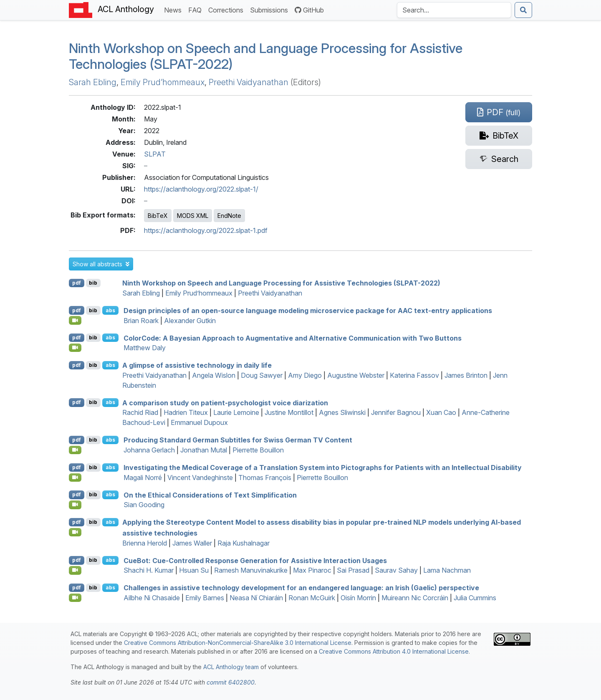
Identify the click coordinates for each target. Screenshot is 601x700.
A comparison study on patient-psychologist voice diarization (225, 402)
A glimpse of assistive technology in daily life (197, 365)
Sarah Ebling (93, 82)
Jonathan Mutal (204, 450)
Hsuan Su (194, 570)
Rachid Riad (140, 412)
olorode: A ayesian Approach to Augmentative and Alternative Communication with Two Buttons (293, 338)
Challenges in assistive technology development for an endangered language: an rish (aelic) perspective (301, 588)
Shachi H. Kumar (149, 570)
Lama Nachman (447, 570)
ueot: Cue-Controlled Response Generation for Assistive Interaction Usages (255, 560)
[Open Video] (75, 320)
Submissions (271, 9)
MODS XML (193, 216)
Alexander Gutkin (190, 321)
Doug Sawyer (262, 375)
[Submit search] (523, 10)
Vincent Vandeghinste (200, 478)
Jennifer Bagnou (396, 412)
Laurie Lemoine (236, 412)
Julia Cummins (475, 598)
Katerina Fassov (414, 375)
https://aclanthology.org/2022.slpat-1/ (201, 189)
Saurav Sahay (396, 570)
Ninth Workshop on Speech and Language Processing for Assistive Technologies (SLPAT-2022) (266, 56)
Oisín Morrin (358, 598)
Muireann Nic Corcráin (415, 598)
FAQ (197, 9)
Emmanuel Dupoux (199, 422)
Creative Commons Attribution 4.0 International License (394, 651)
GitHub (309, 10)
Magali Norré (143, 478)
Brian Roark (141, 321)
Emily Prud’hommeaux (163, 82)
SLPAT (155, 154)
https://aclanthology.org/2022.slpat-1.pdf (206, 230)
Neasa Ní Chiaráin (256, 598)
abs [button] (110, 310)
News (174, 9)
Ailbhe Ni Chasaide (152, 598)
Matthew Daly (145, 348)
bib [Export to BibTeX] (93, 283)
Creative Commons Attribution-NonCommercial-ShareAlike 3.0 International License (238, 643)
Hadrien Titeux (186, 412)
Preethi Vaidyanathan (249, 82)
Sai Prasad (353, 570)
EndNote (229, 216)
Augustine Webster (356, 375)
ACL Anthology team (231, 667)
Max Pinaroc (312, 570)
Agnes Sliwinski (342, 412)
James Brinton (466, 375)
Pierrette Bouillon (258, 450)
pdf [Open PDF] (77, 283)
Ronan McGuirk (312, 598)
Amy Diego (305, 375)
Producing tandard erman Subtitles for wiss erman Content (238, 440)
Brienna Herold (145, 543)
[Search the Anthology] (454, 10)
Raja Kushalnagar (244, 543)
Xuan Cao (441, 412)
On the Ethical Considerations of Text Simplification (210, 495)
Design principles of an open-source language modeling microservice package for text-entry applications (308, 311)
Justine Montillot (289, 412)
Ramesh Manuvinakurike (251, 570)
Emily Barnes (205, 598)
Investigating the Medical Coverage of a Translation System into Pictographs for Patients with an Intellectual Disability (323, 468)
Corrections (227, 9)
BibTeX (158, 216)
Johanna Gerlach (149, 450)
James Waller (192, 543)
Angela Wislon (214, 375)
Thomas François (265, 478)
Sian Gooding (144, 505)
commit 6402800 (231, 682)
